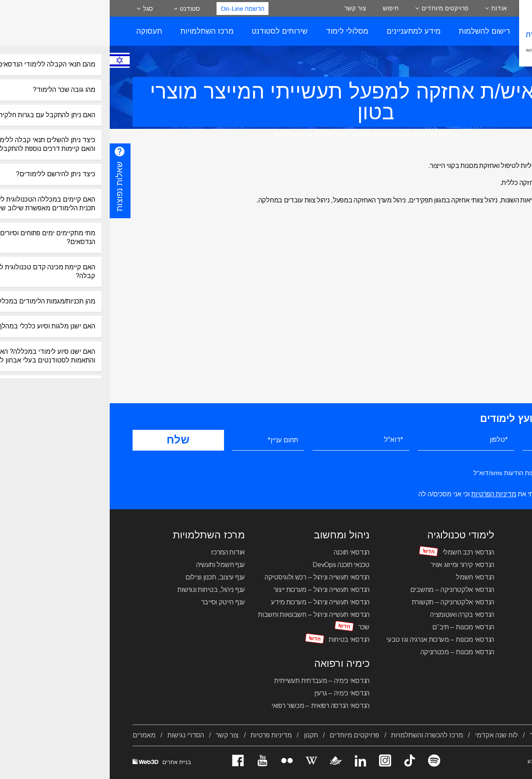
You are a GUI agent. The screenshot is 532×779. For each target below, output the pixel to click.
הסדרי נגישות (76, 735)
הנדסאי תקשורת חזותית (478, 590)
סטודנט (80, 9)
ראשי (361, 134)
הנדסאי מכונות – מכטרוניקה (348, 652)
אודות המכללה (489, 735)
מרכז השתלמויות (97, 31)
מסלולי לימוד (237, 31)
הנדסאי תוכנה (242, 552)
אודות (389, 8)
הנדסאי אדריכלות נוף (482, 577)
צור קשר (245, 8)
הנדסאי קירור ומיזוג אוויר (353, 565)
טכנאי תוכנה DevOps (231, 565)
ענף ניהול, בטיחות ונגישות (101, 590)
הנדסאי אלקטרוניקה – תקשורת (343, 602)
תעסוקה (39, 31)
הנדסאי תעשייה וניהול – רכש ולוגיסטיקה (207, 577)
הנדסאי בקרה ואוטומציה (352, 615)
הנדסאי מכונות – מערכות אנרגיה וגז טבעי (330, 640)
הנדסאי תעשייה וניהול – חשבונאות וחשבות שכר (204, 621)
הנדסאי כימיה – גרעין (232, 693)
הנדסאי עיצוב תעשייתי (480, 552)
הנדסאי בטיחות (239, 640)
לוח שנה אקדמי (387, 735)
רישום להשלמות (375, 31)
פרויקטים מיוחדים (335, 8)
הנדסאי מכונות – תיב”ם (353, 627)
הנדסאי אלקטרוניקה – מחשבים (342, 590)
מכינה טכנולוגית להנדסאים (474, 656)
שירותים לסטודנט (170, 31)
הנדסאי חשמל (365, 577)
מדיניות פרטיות (161, 735)
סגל (38, 9)
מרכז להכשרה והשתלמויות (317, 735)
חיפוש (281, 8)
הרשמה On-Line (133, 9)
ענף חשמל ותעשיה (111, 565)
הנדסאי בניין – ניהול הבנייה (474, 602)
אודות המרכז (118, 552)
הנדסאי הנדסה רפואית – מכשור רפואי (211, 706)
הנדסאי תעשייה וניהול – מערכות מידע (211, 602)
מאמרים (34, 735)
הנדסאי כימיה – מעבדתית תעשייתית (212, 681)
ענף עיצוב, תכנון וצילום (105, 577)
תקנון (201, 735)
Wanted (339, 134)
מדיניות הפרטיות (384, 494)
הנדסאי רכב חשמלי (359, 552)
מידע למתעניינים (304, 31)
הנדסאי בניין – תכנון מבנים (474, 615)
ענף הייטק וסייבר (113, 602)
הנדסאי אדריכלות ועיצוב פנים (470, 565)
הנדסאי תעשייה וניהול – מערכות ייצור (212, 590)
